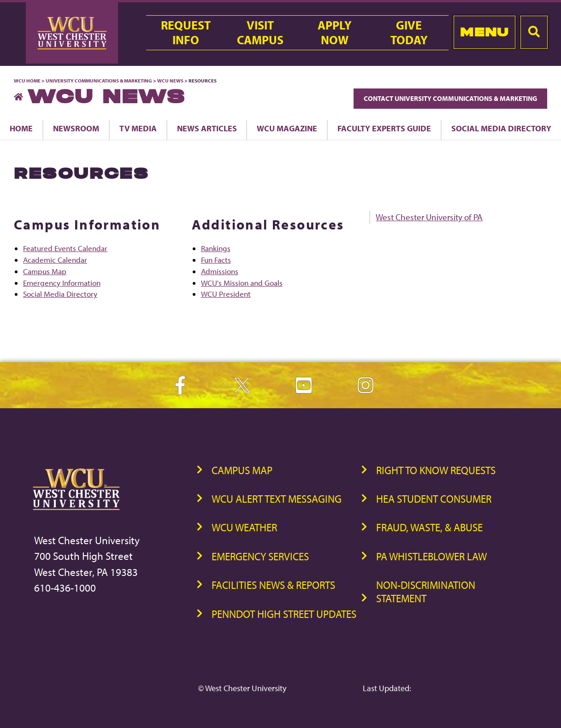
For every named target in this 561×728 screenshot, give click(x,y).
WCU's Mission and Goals (242, 283)
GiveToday (409, 33)
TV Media (138, 128)
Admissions (220, 271)
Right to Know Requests (436, 470)
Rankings (216, 248)
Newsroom (76, 128)
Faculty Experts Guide (384, 128)
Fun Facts (216, 260)
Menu (484, 32)
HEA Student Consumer (434, 499)
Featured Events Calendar (65, 248)
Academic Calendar (55, 260)
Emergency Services (260, 556)
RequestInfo (186, 33)
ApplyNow (335, 33)
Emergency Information (62, 283)
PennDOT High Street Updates (284, 614)
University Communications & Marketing (99, 81)
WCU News (170, 81)
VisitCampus (260, 33)
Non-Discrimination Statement (426, 592)
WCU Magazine (287, 128)
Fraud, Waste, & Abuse (429, 527)
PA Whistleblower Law (431, 556)
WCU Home (27, 81)
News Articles (207, 128)
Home (21, 128)
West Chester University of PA (429, 217)
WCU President (226, 294)
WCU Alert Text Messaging (277, 499)
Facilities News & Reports (273, 585)
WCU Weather (244, 527)
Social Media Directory (60, 294)
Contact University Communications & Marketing (450, 98)
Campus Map (45, 271)
